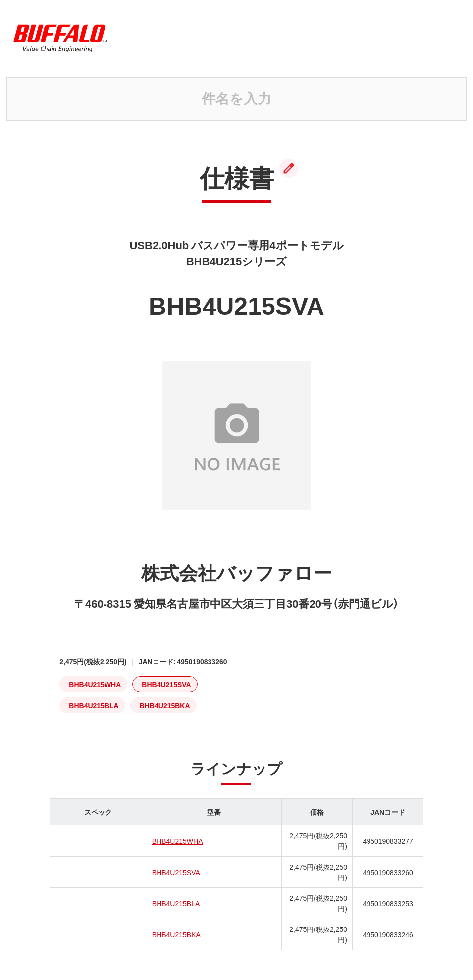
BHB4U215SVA (176, 872)
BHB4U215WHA (178, 841)
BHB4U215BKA (176, 934)
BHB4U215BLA (176, 903)
